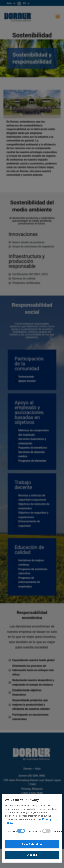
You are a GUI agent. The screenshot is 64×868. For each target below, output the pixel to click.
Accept (32, 855)
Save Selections (32, 844)
